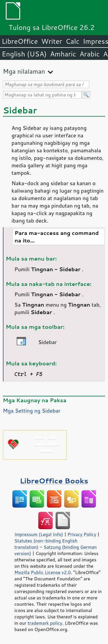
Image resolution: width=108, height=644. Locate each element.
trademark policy (45, 623)
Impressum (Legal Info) (39, 534)
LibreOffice (20, 41)
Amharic (63, 54)
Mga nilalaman (24, 71)
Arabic (90, 54)
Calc (73, 41)
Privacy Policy (82, 534)
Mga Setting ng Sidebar (32, 411)
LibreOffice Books (54, 481)
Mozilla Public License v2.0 (43, 572)
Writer (52, 41)
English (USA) (24, 54)
